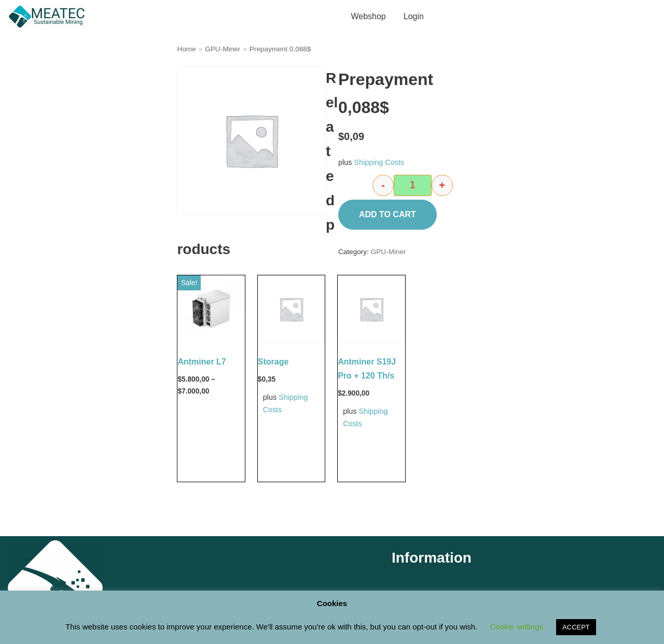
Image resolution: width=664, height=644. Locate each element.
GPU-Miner (223, 49)
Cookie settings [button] (517, 627)
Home (186, 49)
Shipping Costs (379, 162)
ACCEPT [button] (576, 627)
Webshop (368, 16)
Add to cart (388, 214)
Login (414, 16)
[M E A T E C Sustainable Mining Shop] (49, 17)
